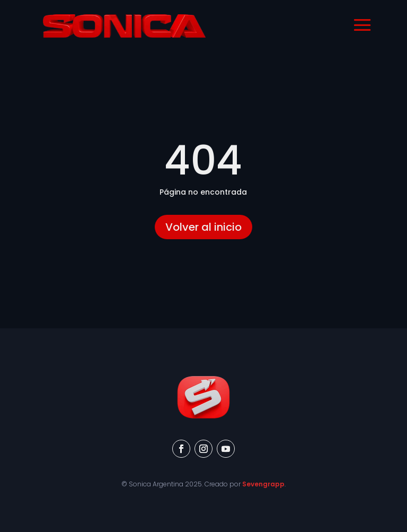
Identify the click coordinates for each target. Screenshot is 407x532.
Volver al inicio (203, 227)
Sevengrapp (263, 484)
